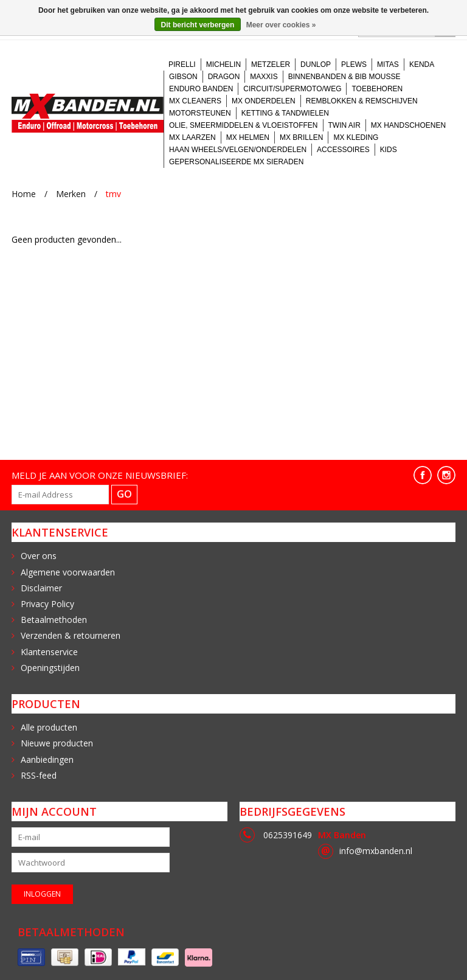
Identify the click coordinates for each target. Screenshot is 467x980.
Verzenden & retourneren (71, 635)
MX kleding (356, 137)
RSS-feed (39, 775)
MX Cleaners (195, 101)
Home (24, 194)
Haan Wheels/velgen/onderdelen (238, 150)
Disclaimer (41, 588)
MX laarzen (192, 137)
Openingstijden (50, 668)
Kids (389, 150)
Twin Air (344, 125)
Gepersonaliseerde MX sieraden (236, 162)
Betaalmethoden (54, 620)
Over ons (39, 556)
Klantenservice (49, 652)
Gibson (183, 77)
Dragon (224, 77)
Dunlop (316, 64)
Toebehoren (377, 89)
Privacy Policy (47, 604)
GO (124, 494)
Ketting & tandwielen (285, 113)
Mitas (388, 64)
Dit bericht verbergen (198, 25)
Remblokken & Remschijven (362, 101)
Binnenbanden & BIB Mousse (344, 77)
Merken (71, 194)
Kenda (422, 64)
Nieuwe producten (57, 743)
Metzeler (271, 64)
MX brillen (301, 137)
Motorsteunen (200, 113)
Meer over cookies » (281, 25)
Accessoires (343, 150)
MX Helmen (248, 137)
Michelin (223, 64)
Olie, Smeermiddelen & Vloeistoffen (244, 125)
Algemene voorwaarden (68, 572)
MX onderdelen (264, 101)
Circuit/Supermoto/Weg (292, 89)
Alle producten (49, 727)
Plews (354, 64)
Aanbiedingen (47, 759)
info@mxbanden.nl (376, 851)
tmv (113, 194)
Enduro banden (201, 89)
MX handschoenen (408, 125)
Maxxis (264, 77)
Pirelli (182, 64)
